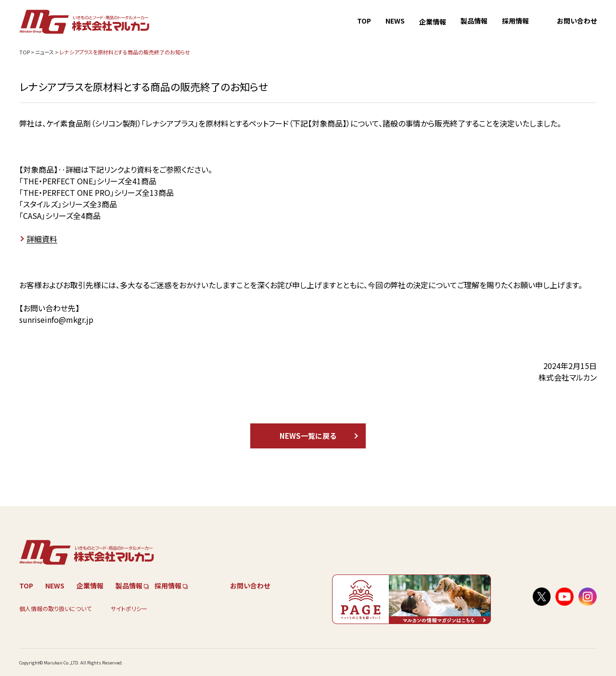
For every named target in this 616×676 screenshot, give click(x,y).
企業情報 (433, 22)
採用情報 (515, 21)
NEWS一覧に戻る (308, 436)
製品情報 (474, 21)
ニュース (45, 52)
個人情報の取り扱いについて (55, 608)
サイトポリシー (129, 608)
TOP (364, 21)
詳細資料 (42, 239)
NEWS (395, 21)
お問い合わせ (577, 21)
